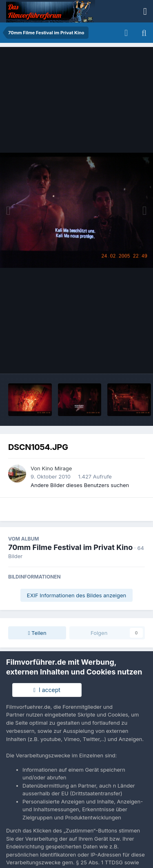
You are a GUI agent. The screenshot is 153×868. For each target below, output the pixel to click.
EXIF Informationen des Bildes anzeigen (76, 595)
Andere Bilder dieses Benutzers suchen (80, 485)
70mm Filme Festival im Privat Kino (70, 547)
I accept (47, 690)
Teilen (37, 633)
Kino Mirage (57, 468)
